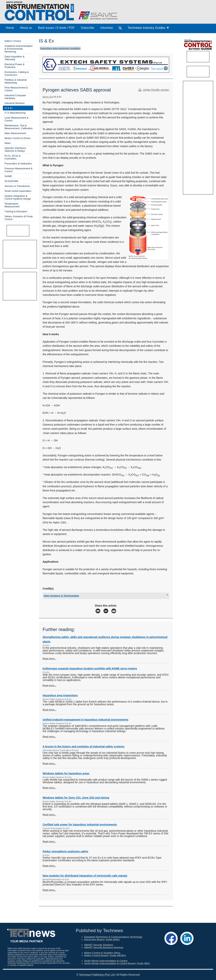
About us (26, 28)
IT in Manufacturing (15, 113)
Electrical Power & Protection (14, 66)
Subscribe (88, 28)
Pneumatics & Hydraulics (18, 164)
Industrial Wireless (15, 103)
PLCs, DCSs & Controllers (13, 157)
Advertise (107, 28)
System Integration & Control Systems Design (18, 197)
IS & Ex (9, 108)
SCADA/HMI (11, 181)
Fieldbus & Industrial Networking (16, 81)
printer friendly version (153, 90)
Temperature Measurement (12, 205)
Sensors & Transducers (17, 186)
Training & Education (16, 211)
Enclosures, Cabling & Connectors (17, 73)
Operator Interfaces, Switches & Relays (15, 149)
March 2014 (48, 97)
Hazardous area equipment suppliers (60, 48)
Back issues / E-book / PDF (56, 28)
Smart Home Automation (18, 191)
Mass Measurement (15, 133)
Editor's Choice (13, 41)
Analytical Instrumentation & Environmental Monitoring (19, 49)
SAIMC (8, 176)
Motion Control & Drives (17, 138)
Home (10, 28)
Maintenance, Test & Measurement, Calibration (19, 127)
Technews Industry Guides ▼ (148, 28)
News (8, 143)
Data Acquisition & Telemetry (15, 58)
